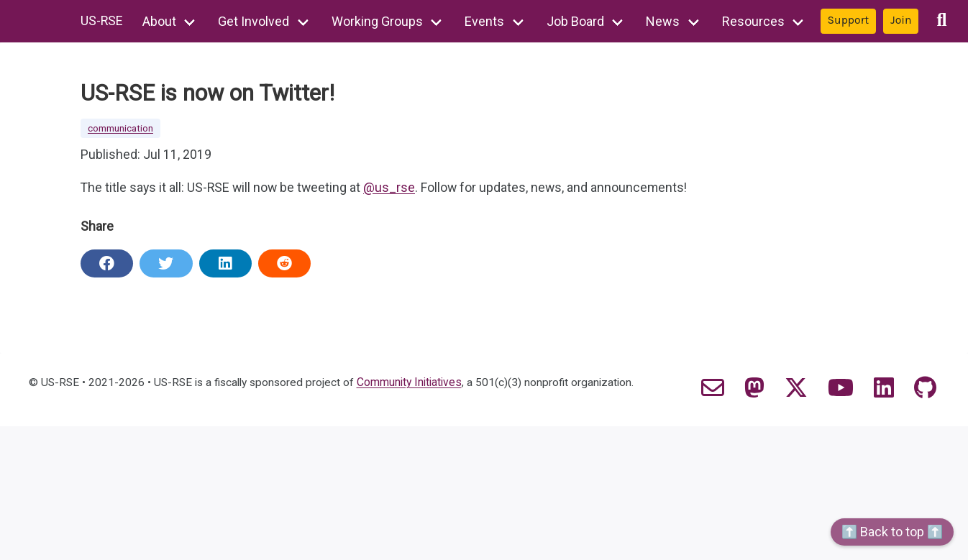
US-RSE (102, 21)
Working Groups (378, 21)
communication (120, 129)
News (664, 21)
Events (486, 21)
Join (902, 20)
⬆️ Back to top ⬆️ (892, 532)
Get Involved (255, 21)
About (160, 21)
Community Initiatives (416, 383)
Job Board (576, 21)
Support (849, 20)
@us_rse (393, 189)
